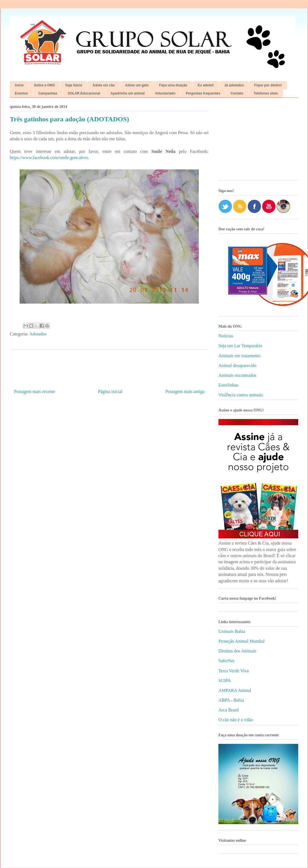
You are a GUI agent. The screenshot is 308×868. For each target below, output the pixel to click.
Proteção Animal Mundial (242, 641)
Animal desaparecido (237, 366)
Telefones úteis (266, 93)
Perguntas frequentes (203, 93)
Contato (237, 93)
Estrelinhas (228, 385)
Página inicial (110, 392)
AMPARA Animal (235, 690)
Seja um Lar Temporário (240, 346)
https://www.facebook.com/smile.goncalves (49, 158)
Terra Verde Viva (234, 671)
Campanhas (48, 93)
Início (19, 85)
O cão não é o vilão (236, 720)
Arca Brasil (229, 710)
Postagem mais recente (35, 392)
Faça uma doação (173, 85)
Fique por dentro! (268, 85)
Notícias (226, 336)
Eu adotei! (206, 85)
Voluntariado (165, 93)
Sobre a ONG (44, 85)
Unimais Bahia (232, 631)
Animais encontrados (237, 375)
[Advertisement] (258, 141)
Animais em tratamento (239, 356)
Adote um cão (104, 85)
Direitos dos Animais (237, 651)
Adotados (38, 334)
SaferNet (226, 661)
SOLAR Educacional (84, 93)
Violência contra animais (241, 395)
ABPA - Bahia (231, 700)
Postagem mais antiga (185, 392)
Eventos (21, 93)
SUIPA (225, 681)
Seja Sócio (74, 85)
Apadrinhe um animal (128, 93)
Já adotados (234, 85)
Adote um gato (137, 85)
